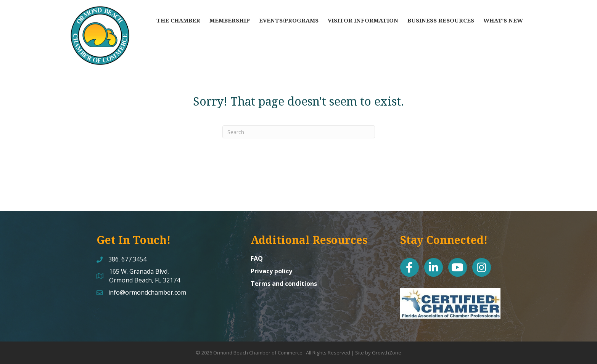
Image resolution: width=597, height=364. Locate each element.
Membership (230, 20)
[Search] (299, 132)
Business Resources (441, 20)
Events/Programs (289, 20)
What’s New (503, 20)
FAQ (257, 258)
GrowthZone (387, 353)
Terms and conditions (284, 284)
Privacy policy (271, 271)
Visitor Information (363, 20)
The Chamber (178, 20)
